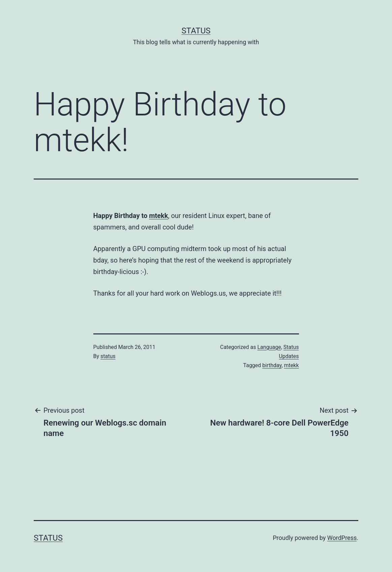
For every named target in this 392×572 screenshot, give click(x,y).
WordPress (342, 538)
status (108, 356)
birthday (272, 365)
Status (196, 31)
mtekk (158, 216)
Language (269, 347)
